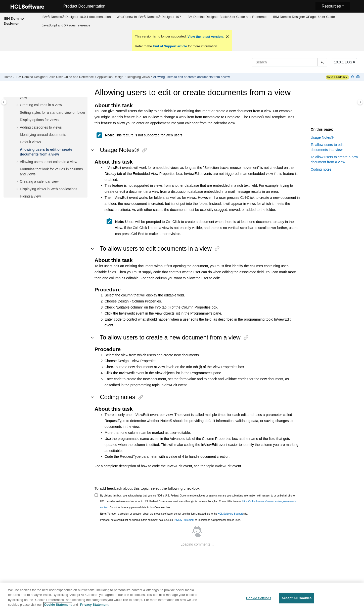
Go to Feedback (336, 77)
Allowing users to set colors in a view (49, 162)
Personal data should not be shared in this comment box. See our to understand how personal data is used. (171, 520)
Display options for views (39, 120)
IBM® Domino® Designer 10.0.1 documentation (76, 17)
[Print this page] (358, 77)
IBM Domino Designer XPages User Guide (304, 17)
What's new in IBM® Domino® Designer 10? (149, 17)
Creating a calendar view (39, 181)
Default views (30, 142)
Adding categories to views (41, 127)
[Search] (322, 62)
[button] (18, 105)
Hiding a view (30, 196)
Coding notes (321, 169)
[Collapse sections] (353, 77)
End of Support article (170, 46)
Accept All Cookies (297, 601)
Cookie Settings (259, 601)
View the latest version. (205, 37)
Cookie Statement (58, 608)
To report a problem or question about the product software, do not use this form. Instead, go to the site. (174, 514)
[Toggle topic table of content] (360, 102)
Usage (322, 137)
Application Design (110, 77)
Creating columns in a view (41, 105)
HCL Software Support (230, 514)
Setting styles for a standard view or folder (53, 112)
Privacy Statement (184, 520)
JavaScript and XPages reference (66, 25)
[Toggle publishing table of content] (4, 102)
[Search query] (290, 62)
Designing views (138, 77)
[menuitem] (76, 17)
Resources (331, 6)
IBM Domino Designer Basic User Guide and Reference (227, 17)
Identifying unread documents (43, 135)
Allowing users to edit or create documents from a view (191, 77)
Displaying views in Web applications (49, 189)
